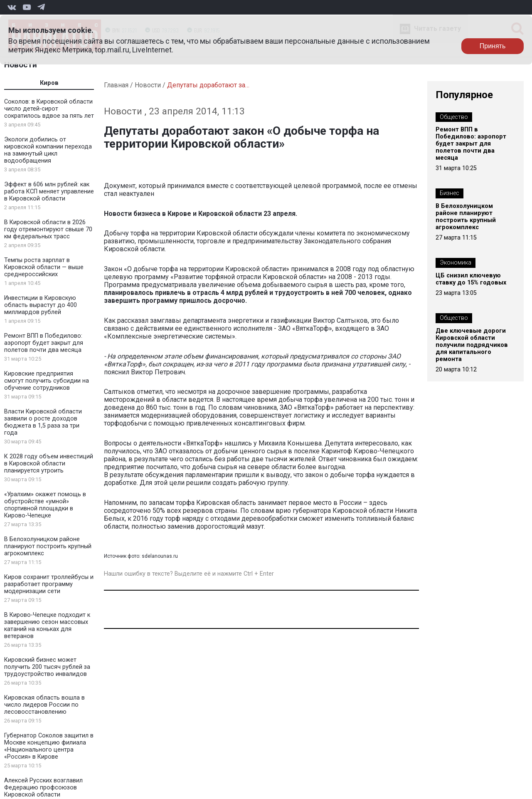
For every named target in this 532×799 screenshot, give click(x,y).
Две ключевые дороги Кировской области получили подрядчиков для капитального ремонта (472, 345)
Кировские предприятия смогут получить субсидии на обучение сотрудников (47, 381)
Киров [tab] (49, 83)
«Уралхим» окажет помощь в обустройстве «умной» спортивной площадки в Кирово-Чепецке (45, 505)
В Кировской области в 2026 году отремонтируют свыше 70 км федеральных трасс (48, 229)
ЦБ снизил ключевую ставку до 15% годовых (471, 279)
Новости (21, 65)
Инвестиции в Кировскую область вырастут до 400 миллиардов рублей (41, 305)
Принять (493, 46)
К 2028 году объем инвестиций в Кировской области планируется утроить (49, 464)
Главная (116, 85)
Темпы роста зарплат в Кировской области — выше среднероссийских (44, 267)
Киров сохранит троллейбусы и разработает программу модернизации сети (49, 584)
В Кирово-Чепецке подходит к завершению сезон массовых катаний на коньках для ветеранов (47, 626)
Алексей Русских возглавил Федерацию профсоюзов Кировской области (43, 788)
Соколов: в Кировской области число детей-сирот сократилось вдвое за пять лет (49, 109)
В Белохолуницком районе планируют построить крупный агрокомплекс (48, 546)
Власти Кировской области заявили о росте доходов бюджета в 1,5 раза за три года (43, 422)
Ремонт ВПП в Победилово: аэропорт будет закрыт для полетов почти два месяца (44, 343)
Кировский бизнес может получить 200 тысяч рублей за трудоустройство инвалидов (47, 667)
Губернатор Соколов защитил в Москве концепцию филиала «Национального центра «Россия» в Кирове (49, 746)
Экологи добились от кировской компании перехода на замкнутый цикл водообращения (48, 150)
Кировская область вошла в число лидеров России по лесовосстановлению (44, 705)
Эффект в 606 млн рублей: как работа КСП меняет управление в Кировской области (49, 192)
